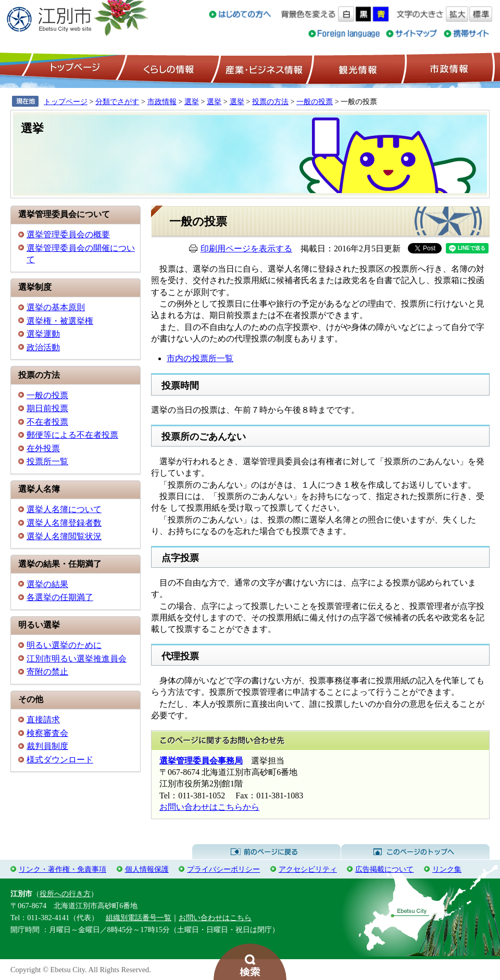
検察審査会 (47, 733)
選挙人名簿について (64, 509)
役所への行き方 (65, 894)
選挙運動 (43, 334)
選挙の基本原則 (56, 307)
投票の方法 (270, 101)
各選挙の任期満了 (60, 597)
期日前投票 (47, 408)
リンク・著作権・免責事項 (63, 869)
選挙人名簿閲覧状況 (64, 536)
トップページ (73, 68)
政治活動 (43, 347)
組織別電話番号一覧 (139, 918)
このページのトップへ (415, 852)
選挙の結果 (47, 584)
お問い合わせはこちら (215, 918)
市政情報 (448, 68)
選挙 (192, 101)
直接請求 (43, 720)
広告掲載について (384, 869)
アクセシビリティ (308, 869)
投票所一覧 (47, 461)
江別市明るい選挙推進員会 (77, 659)
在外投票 (43, 448)
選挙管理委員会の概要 (68, 234)
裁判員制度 (47, 746)
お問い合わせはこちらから (209, 807)
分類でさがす (117, 101)
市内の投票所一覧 (200, 358)
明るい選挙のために (64, 645)
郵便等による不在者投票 (72, 435)
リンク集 (447, 869)
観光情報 (357, 68)
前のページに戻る (266, 852)
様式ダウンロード (60, 760)
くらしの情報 (168, 68)
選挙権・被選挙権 (60, 321)
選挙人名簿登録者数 (64, 523)
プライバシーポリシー (223, 869)
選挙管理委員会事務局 (201, 761)
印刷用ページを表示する (246, 249)
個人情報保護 (147, 869)
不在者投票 (47, 422)
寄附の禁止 (47, 672)
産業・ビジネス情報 (262, 68)
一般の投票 (315, 101)
